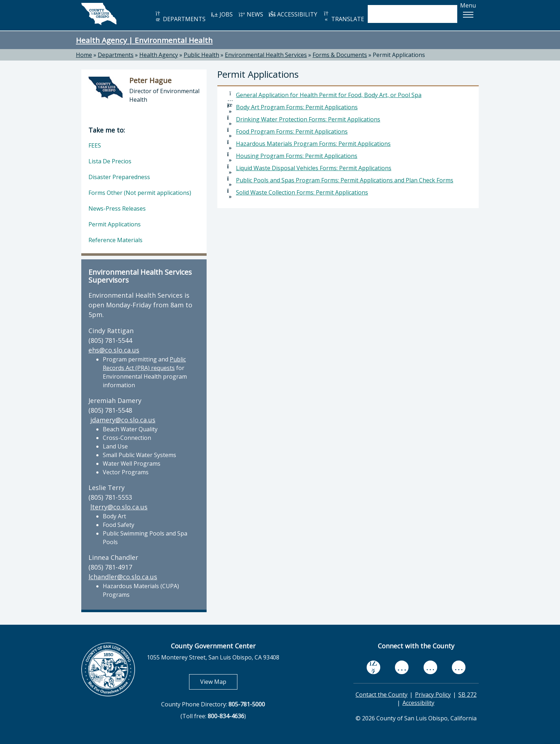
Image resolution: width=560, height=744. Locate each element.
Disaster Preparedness (119, 177)
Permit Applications (399, 55)
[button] (468, 15)
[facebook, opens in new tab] (373, 667)
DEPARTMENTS (180, 17)
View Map (219, 681)
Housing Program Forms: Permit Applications (297, 156)
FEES (95, 145)
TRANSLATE (343, 17)
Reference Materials (115, 240)
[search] (405, 14)
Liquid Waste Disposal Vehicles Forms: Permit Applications (314, 168)
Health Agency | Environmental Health (144, 40)
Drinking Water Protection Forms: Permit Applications (308, 119)
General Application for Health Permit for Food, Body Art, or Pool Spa (329, 95)
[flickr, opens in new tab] (430, 667)
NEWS (251, 14)
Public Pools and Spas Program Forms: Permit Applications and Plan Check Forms (345, 180)
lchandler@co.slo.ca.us (123, 577)
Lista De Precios (110, 161)
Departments (116, 55)
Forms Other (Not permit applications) (140, 193)
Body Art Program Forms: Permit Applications (297, 107)
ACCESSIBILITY (293, 14)
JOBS (222, 14)
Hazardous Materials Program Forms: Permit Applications (313, 144)
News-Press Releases (117, 208)
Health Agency (159, 55)
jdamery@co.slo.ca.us (123, 420)
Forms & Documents (340, 55)
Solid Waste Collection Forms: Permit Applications (302, 192)
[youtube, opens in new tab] (402, 667)
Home (84, 55)
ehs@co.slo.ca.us (114, 350)
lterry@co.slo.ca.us (119, 507)
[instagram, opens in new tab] (459, 667)
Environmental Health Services (266, 55)
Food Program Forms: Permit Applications (292, 131)
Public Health (201, 55)
